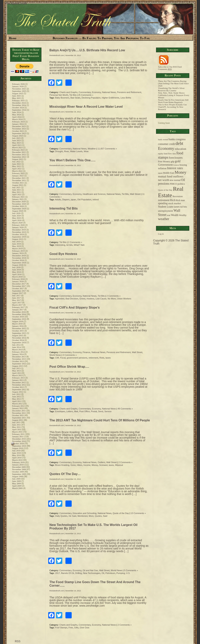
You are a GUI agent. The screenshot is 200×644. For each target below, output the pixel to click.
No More (112, 299)
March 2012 (17, 404)
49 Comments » (125, 409)
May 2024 (17, 115)
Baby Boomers (62, 98)
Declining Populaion (91, 98)
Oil (103, 573)
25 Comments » (86, 95)
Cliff (57, 358)
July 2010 (16, 451)
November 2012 (19, 385)
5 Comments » (131, 570)
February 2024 (18, 122)
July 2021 (16, 187)
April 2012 (17, 401)
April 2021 (17, 194)
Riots (102, 358)
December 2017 (19, 284)
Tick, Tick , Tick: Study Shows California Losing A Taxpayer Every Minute (174, 95)
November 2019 (19, 232)
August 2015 (18, 335)
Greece (176, 165)
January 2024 (18, 124)
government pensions (77, 358)
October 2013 (18, 361)
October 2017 (18, 288)
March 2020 (17, 223)
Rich (173, 200)
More (91, 516)
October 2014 (18, 340)
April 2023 (17, 145)
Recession (178, 196)
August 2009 (18, 476)
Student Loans (166, 207)
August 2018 (18, 265)
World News (55, 355)
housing (183, 165)
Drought (59, 151)
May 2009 (17, 483)
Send (101, 411)
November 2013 (19, 359)
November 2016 (19, 314)
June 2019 (17, 244)
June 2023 (17, 140)
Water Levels (76, 151)
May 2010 (17, 455)
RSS (17, 641)
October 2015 (18, 331)
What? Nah (79, 245)
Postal (94, 411)
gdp (173, 162)
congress (181, 139)
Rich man (180, 200)
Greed (83, 299)
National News (109, 92)
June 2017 (17, 298)
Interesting (60, 245)
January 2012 (18, 408)
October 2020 (18, 206)
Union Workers (124, 299)
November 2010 (19, 441)
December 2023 (19, 126)
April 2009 (17, 486)
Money (95, 465)
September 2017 (19, 291)
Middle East (169, 173)
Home (13, 38)
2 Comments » (75, 242)
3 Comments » (70, 355)
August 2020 (18, 211)
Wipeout (119, 465)
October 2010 (18, 443)
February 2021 (18, 197)
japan (73, 200)
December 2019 (19, 230)
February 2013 (18, 378)
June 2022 (17, 164)
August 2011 (18, 420)
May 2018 (17, 272)
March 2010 (17, 460)
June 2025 (17, 96)
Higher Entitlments (111, 98)
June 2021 (17, 190)
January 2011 (18, 436)
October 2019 (18, 234)
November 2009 (19, 469)
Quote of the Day (121, 513)
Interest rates (175, 168)
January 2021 (18, 199)
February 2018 (18, 279)
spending (163, 203)
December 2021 (19, 178)
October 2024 (18, 107)
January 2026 (18, 86)
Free (71, 628)
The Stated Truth (16, 4)
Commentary (85, 92)
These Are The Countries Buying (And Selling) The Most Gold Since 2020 (173, 83)
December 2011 (19, 411)
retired (96, 200)
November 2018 (19, 258)
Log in (161, 234)
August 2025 (18, 93)
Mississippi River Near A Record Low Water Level (86, 107)
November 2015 (19, 328)
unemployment (165, 211)
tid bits (70, 245)
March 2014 (17, 350)
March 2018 (17, 277)
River (67, 151)
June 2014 (17, 347)
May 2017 (17, 300)
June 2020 (17, 216)
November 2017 (19, 286)
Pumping (121, 573)
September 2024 (19, 110)
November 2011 (19, 413)
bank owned (163, 140)
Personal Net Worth (59, 95)
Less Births (126, 98)
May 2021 (17, 192)
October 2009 (18, 472)
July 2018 (16, 267)
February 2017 (18, 307)
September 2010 (19, 446)
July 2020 (16, 213)
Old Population (84, 200)
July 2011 (16, 422)
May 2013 (17, 371)
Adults (58, 200)
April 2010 (17, 458)
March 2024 (17, 119)
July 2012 (16, 394)
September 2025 (19, 91)
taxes (108, 358)
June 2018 (17, 270)
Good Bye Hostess (63, 254)
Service (108, 411)
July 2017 (16, 295)
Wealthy (183, 215)
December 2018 (19, 256)
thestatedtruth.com (57, 55)
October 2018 (18, 260)
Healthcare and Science (94, 194)
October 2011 (18, 415)
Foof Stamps (61, 628)
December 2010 (19, 439)
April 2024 (17, 117)
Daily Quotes (61, 516)
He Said (72, 516)
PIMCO (173, 184)
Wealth (175, 215)
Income (87, 465)
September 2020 (19, 209)
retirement (93, 358)
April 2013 (17, 373)
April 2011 (17, 429)
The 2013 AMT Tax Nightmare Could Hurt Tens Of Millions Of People (100, 420)
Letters (70, 411)
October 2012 (18, 387)
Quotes (98, 516)
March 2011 (17, 432)
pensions (164, 184)
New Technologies (92, 573)
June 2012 (17, 397)
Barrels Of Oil (68, 573)
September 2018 (19, 263)
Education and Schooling (85, 513)
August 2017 (18, 293)
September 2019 (19, 237)
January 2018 (18, 281)
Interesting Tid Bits (64, 208)
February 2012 (18, 406)
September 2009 (19, 474)
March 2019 (17, 248)
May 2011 (17, 427)
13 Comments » (138, 513)
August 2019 (18, 239)
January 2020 (18, 227)
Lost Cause (101, 299)
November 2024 (19, 105)
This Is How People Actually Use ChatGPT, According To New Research (172, 107)
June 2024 (17, 112)
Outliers (101, 462)
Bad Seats (75, 98)
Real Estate (171, 192)
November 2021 (19, 180)
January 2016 (18, 326)
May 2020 (17, 218)
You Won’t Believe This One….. (72, 160)
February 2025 (18, 100)
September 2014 (19, 342)
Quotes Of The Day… (65, 474)
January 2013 (18, 380)
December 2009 (19, 467)
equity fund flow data (167, 154)
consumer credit (167, 144)
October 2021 (18, 183)
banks (172, 139)
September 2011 (19, 418)
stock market (175, 203)
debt (179, 143)
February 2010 (18, 462)
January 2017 (18, 310)
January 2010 (18, 465)
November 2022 (19, 154)
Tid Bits (73, 95)
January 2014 (18, 354)
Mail (76, 411)
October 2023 (18, 131)
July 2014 (16, 345)
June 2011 (17, 425)
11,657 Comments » (107, 149)
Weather (92, 149)
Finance (86, 352)
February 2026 (18, 84)
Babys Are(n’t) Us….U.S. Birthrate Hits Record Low (87, 50)
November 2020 (19, 204)
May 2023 (17, 143)
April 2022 (17, 169)
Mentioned (83, 516)
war (169, 215)
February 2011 (18, 434)
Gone (73, 465)
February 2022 (18, 173)
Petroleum (110, 573)
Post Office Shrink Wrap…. (69, 367)
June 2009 (17, 481)
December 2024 (19, 103)
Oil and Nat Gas (90, 570)
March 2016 (17, 324)
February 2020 (18, 225)
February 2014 (18, 352)
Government (165, 165)
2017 (57, 573)
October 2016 (18, 317)
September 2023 (19, 133)
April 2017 (17, 303)
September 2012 (19, 389)
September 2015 (19, 333)
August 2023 (18, 136)
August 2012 (18, 392)
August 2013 (18, 366)
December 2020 (19, 201)
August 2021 (18, 185)
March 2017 (17, 305)
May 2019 (17, 246)
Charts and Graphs (68, 92)
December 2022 (19, 152)
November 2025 (19, 89)
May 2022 (17, 166)
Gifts (76, 628)
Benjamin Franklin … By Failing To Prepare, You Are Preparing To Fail (101, 38)
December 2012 (19, 382)
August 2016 (18, 321)
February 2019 (18, 251)
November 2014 (19, 338)
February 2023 (18, 150)
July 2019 (16, 241)
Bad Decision (72, 299)
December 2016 (19, 312)
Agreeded (60, 299)
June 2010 (17, 453)
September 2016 (19, 319)
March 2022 (17, 171)
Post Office (85, 411)
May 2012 (17, 399)
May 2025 (17, 98)
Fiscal (63, 358)
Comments (165, 69)
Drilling (79, 573)
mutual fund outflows (171, 176)
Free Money (164, 162)
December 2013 (19, 357)
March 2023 (17, 147)
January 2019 (18, 253)
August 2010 (18, 448)
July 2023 (16, 138)
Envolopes (60, 411)
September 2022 (19, 157)
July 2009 (16, 479)
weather (164, 219)
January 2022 (18, 176)
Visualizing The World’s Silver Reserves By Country (171, 89)
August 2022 (18, 159)
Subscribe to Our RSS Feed (170, 66)
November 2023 (19, 129)
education (180, 149)
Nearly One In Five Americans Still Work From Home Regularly (173, 101)
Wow (86, 151)
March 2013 (17, 375)
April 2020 (17, 220)
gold (178, 161)
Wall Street (135, 194)
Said (105, 516)
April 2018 (17, 274)
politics (181, 184)
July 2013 (16, 368)
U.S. (128, 573)
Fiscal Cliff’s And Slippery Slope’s (75, 308)
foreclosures (176, 158)
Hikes (80, 465)
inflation (162, 168)
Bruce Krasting (62, 465)
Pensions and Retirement (129, 92)
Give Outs (84, 628)
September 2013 (19, 364)
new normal (175, 180)
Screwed (103, 465)
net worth (164, 180)
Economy (96, 92)
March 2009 (17, 488)
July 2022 (16, 162)
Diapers (66, 200)
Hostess (90, 299)
